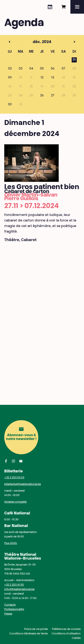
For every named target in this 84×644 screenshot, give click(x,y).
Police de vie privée (36, 629)
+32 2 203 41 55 (14, 585)
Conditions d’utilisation (66, 634)
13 (53, 78)
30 (10, 105)
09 (10, 78)
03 (21, 69)
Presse (8, 614)
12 (42, 78)
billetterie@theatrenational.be (23, 484)
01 (74, 60)
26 (42, 96)
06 (53, 69)
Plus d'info (11, 543)
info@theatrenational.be (19, 589)
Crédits (76, 638)
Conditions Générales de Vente (28, 634)
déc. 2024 (34, 42)
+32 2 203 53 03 (14, 478)
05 (42, 69)
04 (31, 69)
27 (53, 96)
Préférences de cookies (66, 629)
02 (10, 69)
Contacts (10, 605)
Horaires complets (15, 502)
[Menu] (77, 7)
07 (63, 69)
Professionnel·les (14, 609)
